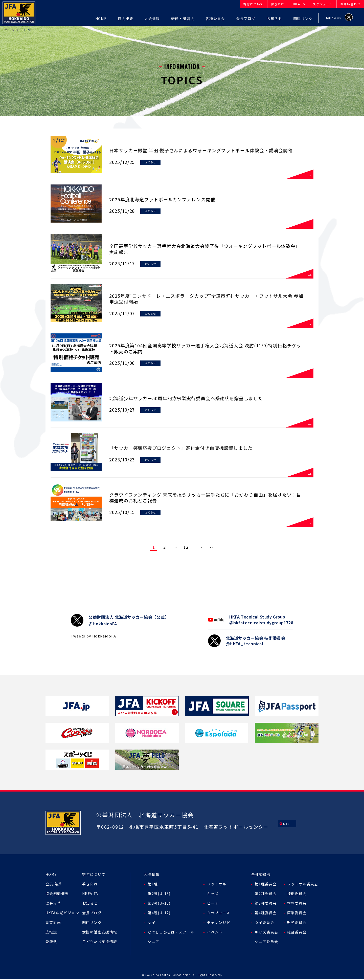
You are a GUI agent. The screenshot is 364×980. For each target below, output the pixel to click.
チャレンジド (219, 923)
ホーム (10, 30)
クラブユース (219, 914)
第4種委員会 (266, 914)
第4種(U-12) (159, 914)
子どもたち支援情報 (100, 943)
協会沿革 (53, 904)
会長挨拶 (53, 885)
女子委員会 (265, 923)
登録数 (51, 943)
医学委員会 (297, 914)
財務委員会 (297, 923)
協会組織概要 (57, 894)
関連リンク (92, 923)
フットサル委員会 (303, 885)
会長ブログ (92, 914)
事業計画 (53, 923)
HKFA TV (90, 894)
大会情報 (152, 875)
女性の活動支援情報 (100, 933)
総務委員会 (297, 933)
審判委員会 (297, 904)
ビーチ (213, 904)
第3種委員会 (266, 904)
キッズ (213, 894)
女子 (152, 923)
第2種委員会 (266, 894)
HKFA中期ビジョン (62, 914)
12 (186, 548)
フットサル (217, 885)
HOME (51, 875)
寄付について (94, 875)
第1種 (153, 885)
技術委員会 (297, 894)
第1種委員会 (266, 885)
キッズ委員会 (266, 933)
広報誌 (51, 933)
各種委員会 (261, 875)
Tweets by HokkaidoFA (93, 637)
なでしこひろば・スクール (171, 933)
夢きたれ (90, 885)
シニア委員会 (266, 943)
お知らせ (90, 904)
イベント (215, 933)
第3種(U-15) (159, 904)
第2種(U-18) (159, 894)
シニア (153, 943)
